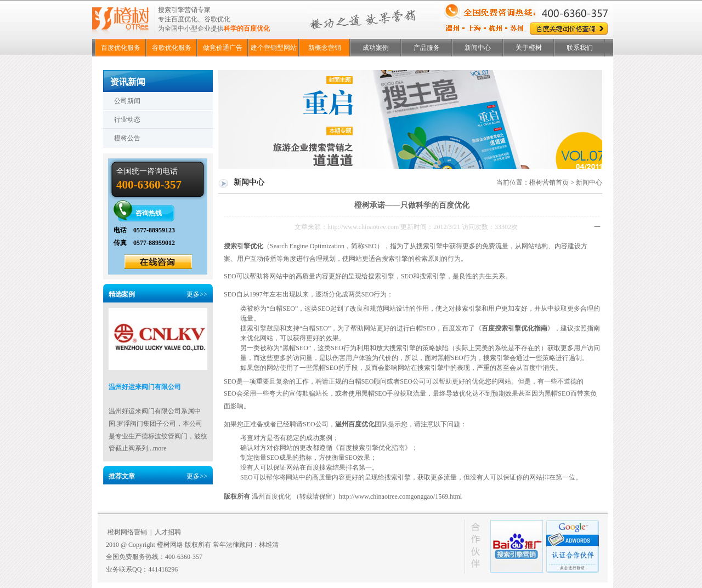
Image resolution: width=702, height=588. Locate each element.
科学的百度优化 (247, 28)
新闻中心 (478, 48)
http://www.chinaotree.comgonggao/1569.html (400, 496)
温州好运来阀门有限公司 (145, 387)
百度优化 (184, 19)
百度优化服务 (121, 48)
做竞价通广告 (223, 48)
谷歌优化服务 (172, 48)
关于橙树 (529, 48)
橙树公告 (127, 138)
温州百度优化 (271, 496)
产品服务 (427, 48)
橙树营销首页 (549, 182)
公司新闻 (127, 101)
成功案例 (376, 48)
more (160, 448)
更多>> (197, 294)
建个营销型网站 (274, 48)
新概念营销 (325, 48)
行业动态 (127, 119)
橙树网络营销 (127, 532)
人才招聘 (168, 532)
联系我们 (580, 48)
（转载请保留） (343, 496)
